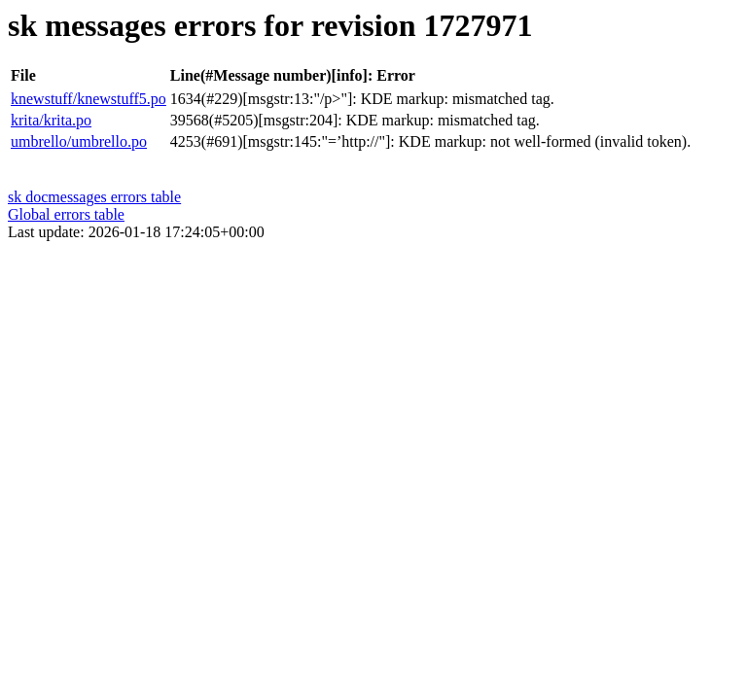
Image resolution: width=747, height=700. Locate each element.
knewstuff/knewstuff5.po (89, 99)
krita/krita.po (51, 120)
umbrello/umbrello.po (79, 141)
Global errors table (66, 214)
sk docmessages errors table (94, 197)
